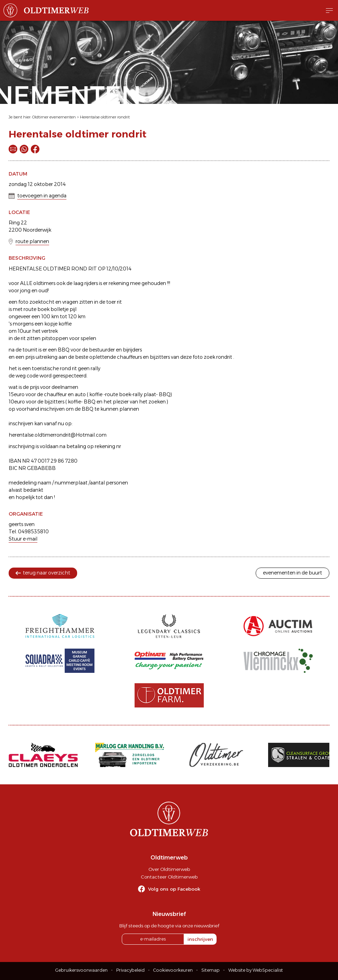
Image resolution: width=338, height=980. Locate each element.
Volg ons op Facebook (174, 889)
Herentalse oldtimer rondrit (105, 117)
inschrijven (200, 939)
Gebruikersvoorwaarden (81, 970)
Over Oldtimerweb (169, 869)
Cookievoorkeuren (173, 970)
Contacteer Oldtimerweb (169, 877)
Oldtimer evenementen (54, 117)
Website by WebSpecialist (256, 970)
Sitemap (211, 970)
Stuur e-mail (23, 539)
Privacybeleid (130, 970)
